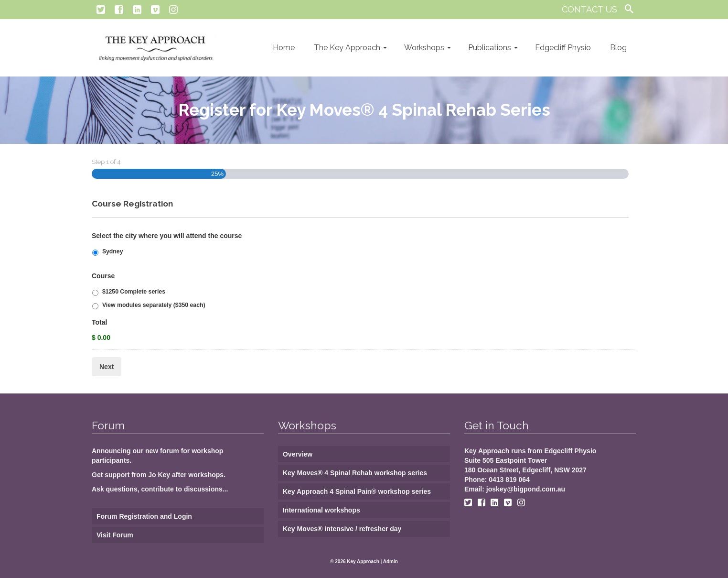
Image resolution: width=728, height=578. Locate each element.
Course (103, 276)
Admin (391, 562)
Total (99, 322)
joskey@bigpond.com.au (526, 489)
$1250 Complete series (134, 292)
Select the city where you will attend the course (167, 236)
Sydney (113, 251)
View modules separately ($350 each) (154, 305)
